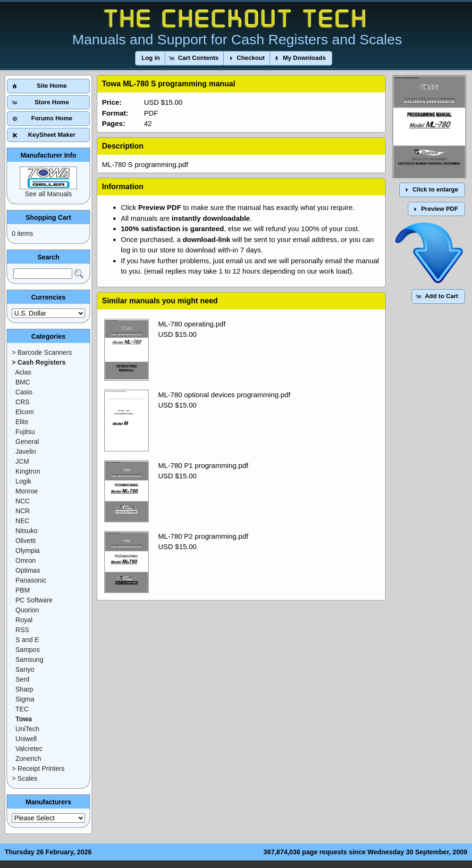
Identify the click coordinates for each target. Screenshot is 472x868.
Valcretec (29, 749)
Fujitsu (25, 432)
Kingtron (28, 471)
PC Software (34, 600)
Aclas (23, 372)
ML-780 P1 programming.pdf (203, 465)
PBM (23, 590)
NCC (23, 501)
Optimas (28, 570)
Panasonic (31, 580)
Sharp (24, 689)
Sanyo (25, 669)
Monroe (27, 491)
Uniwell (26, 739)
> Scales (25, 778)
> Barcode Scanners (42, 352)
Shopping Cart (48, 217)
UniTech (28, 729)
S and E (27, 640)
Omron (26, 560)
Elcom (25, 412)
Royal (24, 620)
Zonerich (28, 759)
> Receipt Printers (38, 768)
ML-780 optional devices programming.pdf (224, 395)
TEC (22, 709)
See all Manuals (49, 194)
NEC (23, 521)
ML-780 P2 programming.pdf (203, 536)
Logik (23, 481)
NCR (23, 511)
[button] (151, 58)
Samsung (29, 659)
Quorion (27, 610)
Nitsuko (27, 531)
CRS (23, 402)
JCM (22, 461)
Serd (23, 679)
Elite (22, 422)
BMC (23, 382)
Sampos (28, 650)
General (27, 442)
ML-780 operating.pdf (192, 324)
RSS (22, 630)
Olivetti (26, 541)
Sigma (25, 699)
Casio (24, 392)
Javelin (26, 451)
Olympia (28, 551)
